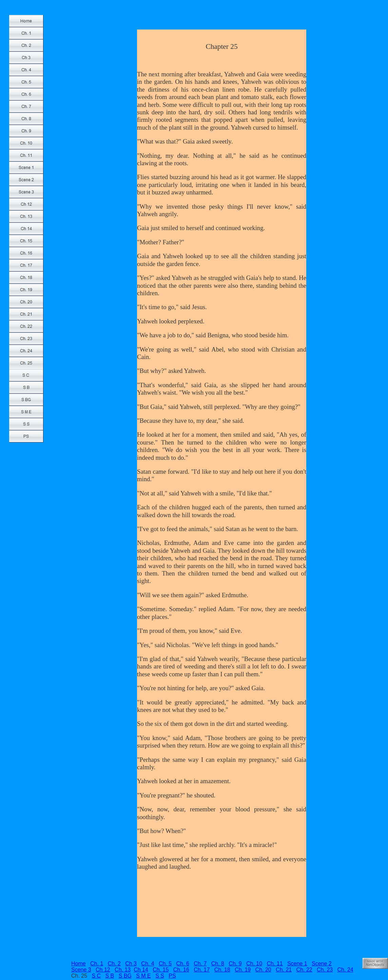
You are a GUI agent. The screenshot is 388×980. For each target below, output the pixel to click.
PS (172, 976)
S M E (143, 976)
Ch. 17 (202, 970)
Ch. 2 (114, 964)
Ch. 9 (235, 964)
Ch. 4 (148, 964)
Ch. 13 (123, 970)
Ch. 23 (325, 970)
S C (96, 976)
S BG (125, 976)
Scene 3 (81, 970)
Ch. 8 (218, 964)
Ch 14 (141, 970)
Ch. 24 (345, 970)
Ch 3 (131, 964)
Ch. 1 (97, 964)
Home (79, 964)
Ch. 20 (263, 970)
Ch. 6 (183, 964)
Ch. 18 (222, 970)
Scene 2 (322, 964)
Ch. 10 (254, 964)
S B (110, 976)
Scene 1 (297, 964)
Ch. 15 (161, 970)
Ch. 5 (165, 964)
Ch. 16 (181, 970)
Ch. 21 (284, 970)
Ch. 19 (243, 970)
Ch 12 (103, 970)
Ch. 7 (200, 964)
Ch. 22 (304, 970)
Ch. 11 (275, 964)
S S (160, 976)
